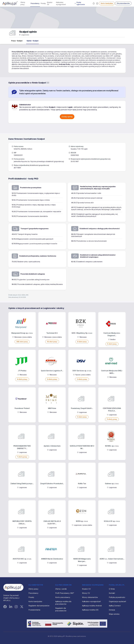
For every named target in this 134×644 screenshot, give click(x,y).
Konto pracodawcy (63, 597)
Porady (43, 3)
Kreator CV (50, 3)
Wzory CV (86, 593)
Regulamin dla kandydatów (39, 606)
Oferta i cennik (61, 589)
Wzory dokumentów (90, 597)
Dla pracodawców (123, 3)
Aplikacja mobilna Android (92, 606)
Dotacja (112, 610)
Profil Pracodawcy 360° (65, 593)
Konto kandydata (107, 3)
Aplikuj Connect (115, 606)
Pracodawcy (35, 3)
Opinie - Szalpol (32, 41)
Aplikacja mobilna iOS (90, 610)
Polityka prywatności (117, 597)
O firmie (112, 589)
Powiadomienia (34, 610)
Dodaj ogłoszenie (80, 3)
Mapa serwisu (114, 614)
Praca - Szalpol (17, 41)
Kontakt (112, 593)
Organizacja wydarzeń (117, 601)
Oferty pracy (23, 3)
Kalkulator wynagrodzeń (61, 3)
